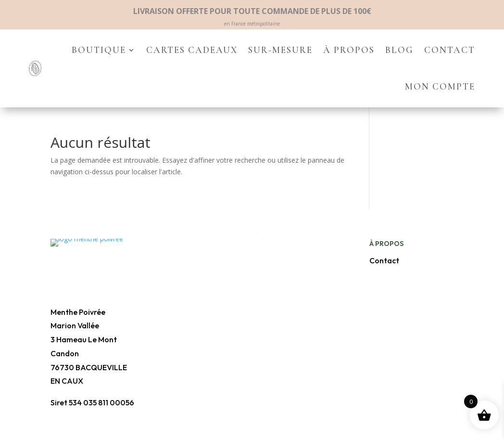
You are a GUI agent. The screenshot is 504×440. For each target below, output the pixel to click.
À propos (349, 50)
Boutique (99, 50)
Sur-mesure (280, 50)
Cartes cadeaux (192, 50)
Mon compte (440, 86)
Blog (399, 50)
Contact (450, 50)
